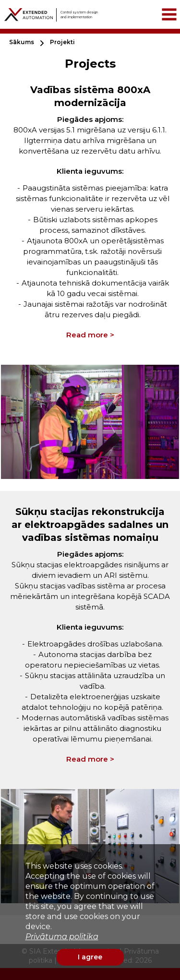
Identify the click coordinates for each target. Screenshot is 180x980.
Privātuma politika (62, 937)
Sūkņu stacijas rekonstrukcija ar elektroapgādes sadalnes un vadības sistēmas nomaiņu (90, 525)
